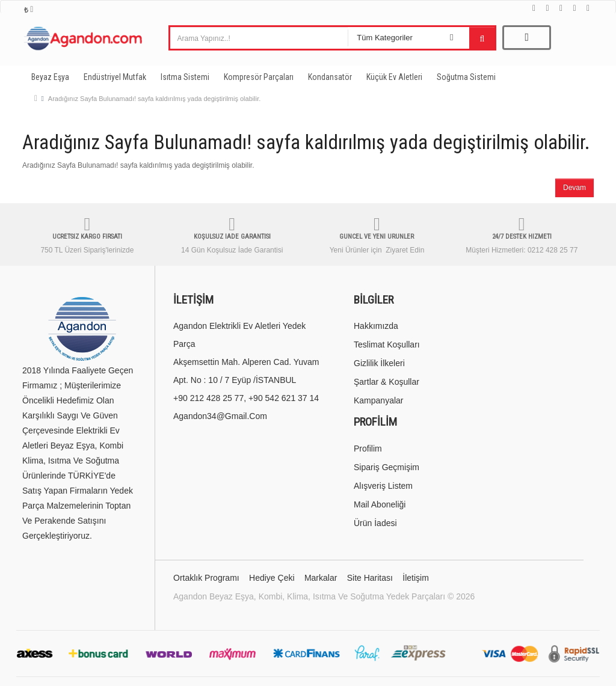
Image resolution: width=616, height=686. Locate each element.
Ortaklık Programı (206, 578)
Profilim (368, 449)
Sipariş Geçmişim (387, 467)
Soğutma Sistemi (466, 77)
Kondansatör (330, 77)
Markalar (321, 578)
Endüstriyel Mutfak (115, 77)
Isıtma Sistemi (185, 77)
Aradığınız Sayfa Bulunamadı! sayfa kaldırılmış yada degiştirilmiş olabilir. (154, 99)
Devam (574, 188)
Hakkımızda (376, 326)
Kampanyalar (379, 400)
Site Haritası (370, 578)
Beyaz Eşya (50, 77)
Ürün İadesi (375, 523)
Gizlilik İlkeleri (379, 363)
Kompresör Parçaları (259, 77)
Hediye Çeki (272, 578)
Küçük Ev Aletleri (394, 77)
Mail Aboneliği (380, 504)
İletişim (416, 578)
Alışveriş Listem (383, 486)
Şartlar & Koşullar (387, 382)
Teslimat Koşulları (387, 345)
